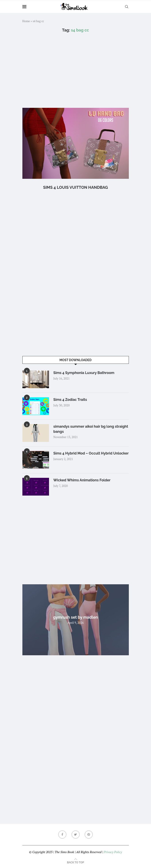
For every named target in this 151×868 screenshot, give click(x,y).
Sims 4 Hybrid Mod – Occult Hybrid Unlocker (91, 453)
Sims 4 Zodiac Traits (70, 400)
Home (26, 21)
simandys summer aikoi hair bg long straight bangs (91, 429)
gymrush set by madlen (76, 617)
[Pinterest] (89, 835)
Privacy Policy (113, 852)
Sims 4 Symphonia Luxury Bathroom (84, 373)
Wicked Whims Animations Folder (82, 480)
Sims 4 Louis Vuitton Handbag (75, 187)
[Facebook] (62, 835)
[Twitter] (76, 835)
